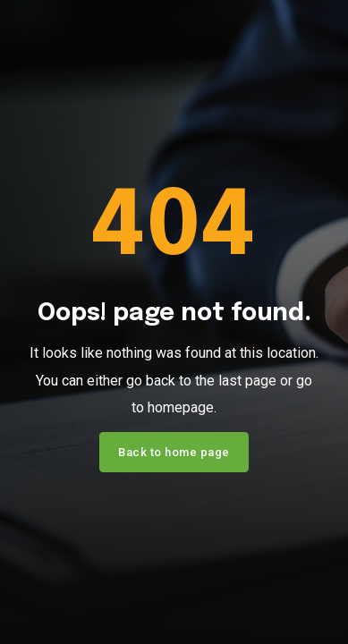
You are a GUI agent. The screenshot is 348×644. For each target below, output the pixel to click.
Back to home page (174, 452)
